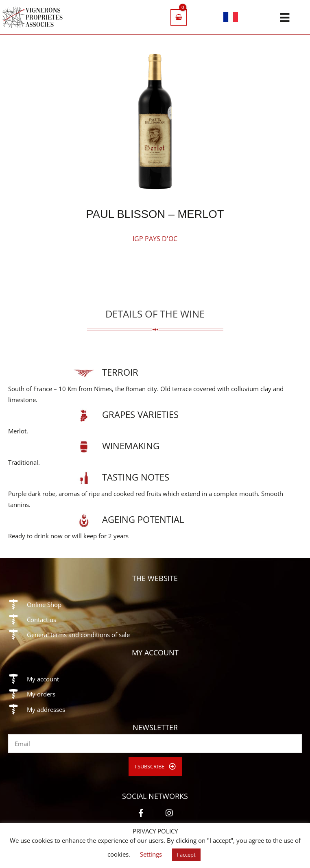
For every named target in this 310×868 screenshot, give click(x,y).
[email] (155, 744)
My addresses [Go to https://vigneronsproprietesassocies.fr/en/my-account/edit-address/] (46, 709)
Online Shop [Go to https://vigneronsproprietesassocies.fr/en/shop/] (44, 605)
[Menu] (285, 17)
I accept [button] (186, 855)
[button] (155, 767)
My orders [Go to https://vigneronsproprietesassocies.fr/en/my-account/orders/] (41, 694)
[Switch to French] (231, 18)
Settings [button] (151, 854)
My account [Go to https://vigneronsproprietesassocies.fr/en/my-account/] (43, 679)
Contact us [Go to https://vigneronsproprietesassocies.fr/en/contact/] (41, 620)
